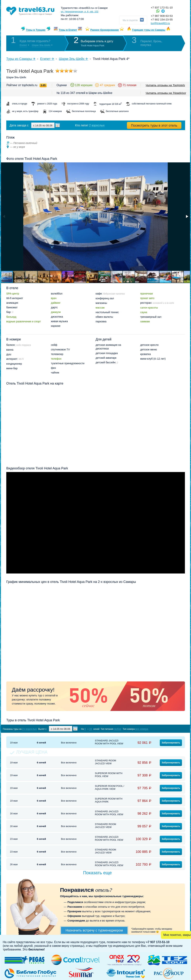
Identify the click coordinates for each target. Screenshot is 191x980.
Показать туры (165, 729)
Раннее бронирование (105, 30)
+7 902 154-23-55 (162, 19)
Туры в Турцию (36, 30)
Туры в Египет (68, 30)
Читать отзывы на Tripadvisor (166, 93)
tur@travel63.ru (160, 23)
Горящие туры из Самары (149, 30)
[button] (187, 216)
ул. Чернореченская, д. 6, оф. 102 (80, 12)
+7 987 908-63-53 (162, 16)
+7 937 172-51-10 (162, 7)
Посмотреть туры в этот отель (154, 125)
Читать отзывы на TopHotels (165, 85)
